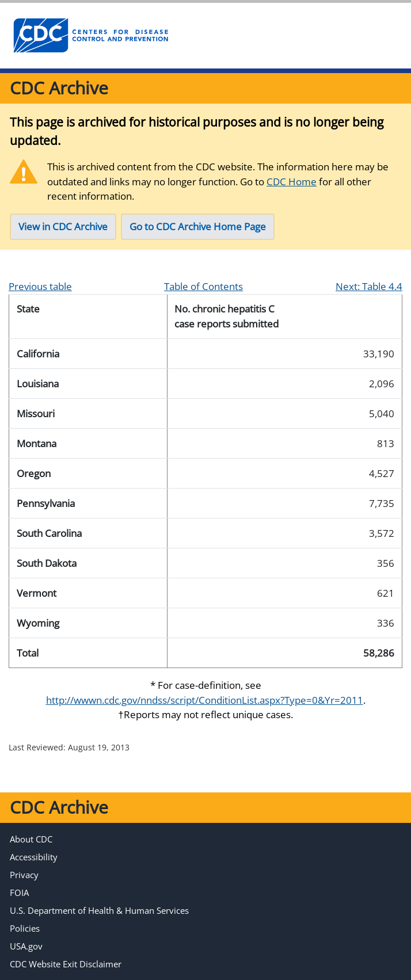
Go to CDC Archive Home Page (198, 226)
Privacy (24, 875)
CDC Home (292, 182)
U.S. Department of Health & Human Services (99, 910)
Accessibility (34, 857)
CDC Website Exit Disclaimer (66, 964)
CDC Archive (59, 88)
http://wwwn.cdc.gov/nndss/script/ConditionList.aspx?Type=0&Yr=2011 (205, 700)
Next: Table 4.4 (369, 286)
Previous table (40, 286)
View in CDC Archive (63, 226)
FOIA (19, 893)
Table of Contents (203, 286)
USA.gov (26, 946)
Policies (25, 928)
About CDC (31, 839)
